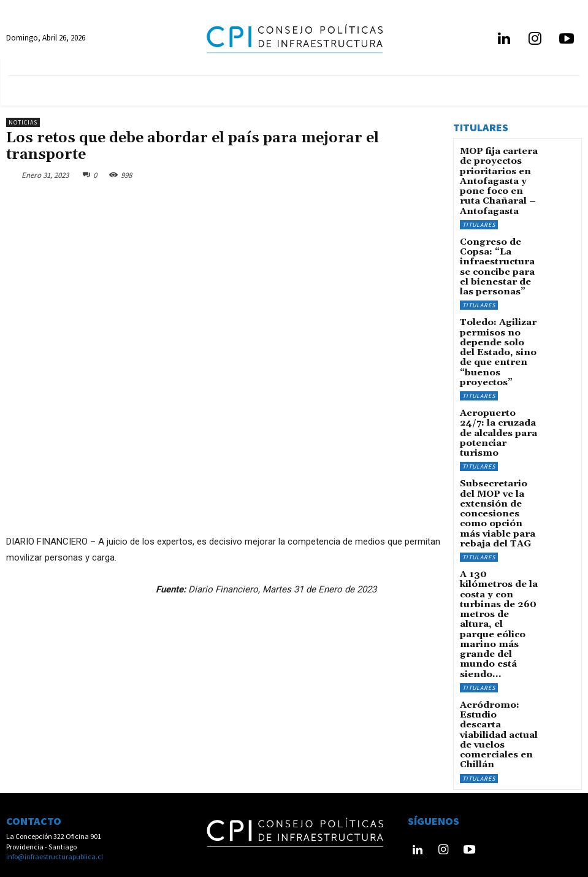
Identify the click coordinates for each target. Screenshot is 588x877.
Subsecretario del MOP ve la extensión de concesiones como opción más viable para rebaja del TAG (499, 438)
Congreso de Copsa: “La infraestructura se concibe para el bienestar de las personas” (499, 247)
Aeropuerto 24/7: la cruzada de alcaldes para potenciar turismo (498, 376)
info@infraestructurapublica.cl (55, 830)
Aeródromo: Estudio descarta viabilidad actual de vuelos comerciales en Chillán (498, 592)
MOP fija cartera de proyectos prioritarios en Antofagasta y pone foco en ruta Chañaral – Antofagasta (498, 176)
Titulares (479, 213)
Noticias (23, 122)
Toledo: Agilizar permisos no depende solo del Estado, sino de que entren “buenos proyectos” (498, 313)
